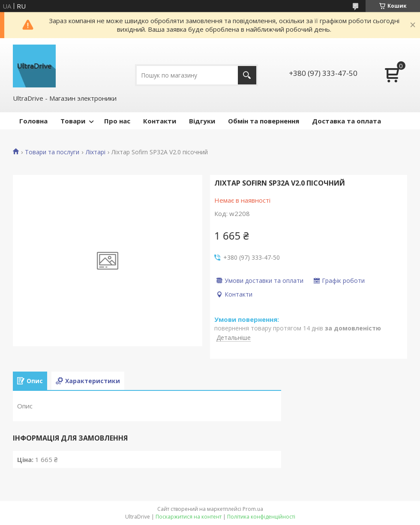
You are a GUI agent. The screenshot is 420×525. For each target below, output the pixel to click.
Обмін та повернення (264, 121)
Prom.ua (253, 509)
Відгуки (202, 121)
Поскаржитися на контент (189, 517)
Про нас (117, 121)
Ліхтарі (96, 152)
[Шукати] (247, 75)
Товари (73, 121)
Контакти (160, 121)
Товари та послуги (52, 152)
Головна (33, 121)
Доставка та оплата (346, 121)
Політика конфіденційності (261, 517)
